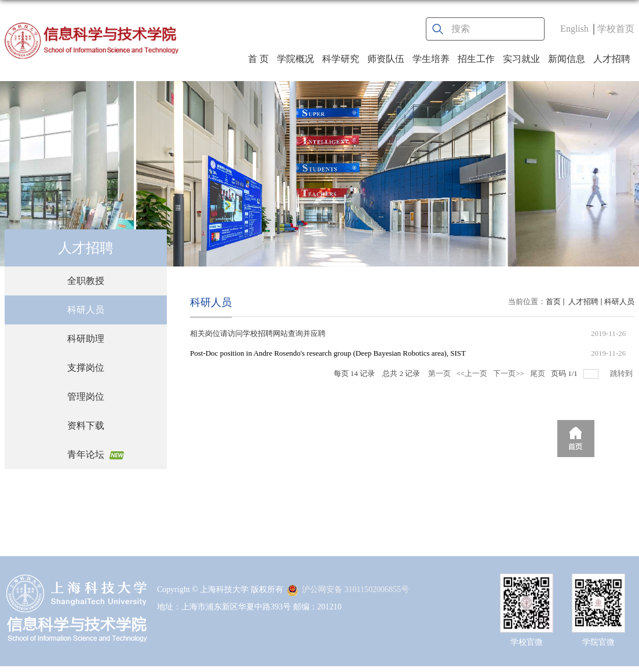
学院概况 (295, 59)
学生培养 (431, 59)
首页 (553, 302)
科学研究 (341, 59)
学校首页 (616, 29)
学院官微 (598, 642)
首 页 (258, 59)
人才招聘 (612, 59)
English (574, 29)
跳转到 (622, 373)
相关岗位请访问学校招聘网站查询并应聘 (258, 333)
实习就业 (521, 59)
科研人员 (619, 302)
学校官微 (527, 642)
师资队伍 (386, 59)
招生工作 (476, 59)
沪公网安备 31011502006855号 (348, 589)
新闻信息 (567, 59)
